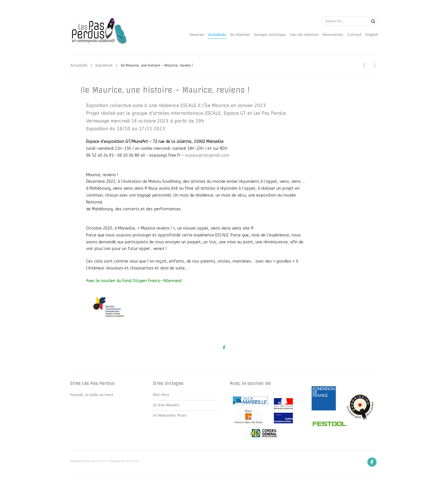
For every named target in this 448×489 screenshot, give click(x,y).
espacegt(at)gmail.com (207, 155)
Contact (354, 35)
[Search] (373, 21)
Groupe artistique (270, 35)
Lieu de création (304, 35)
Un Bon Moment (166, 405)
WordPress (133, 461)
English (372, 35)
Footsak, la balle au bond (92, 395)
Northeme (101, 461)
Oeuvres (197, 35)
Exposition (104, 65)
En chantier (240, 35)
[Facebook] (372, 462)
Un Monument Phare (170, 416)
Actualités (217, 35)
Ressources (333, 35)
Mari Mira (161, 395)
